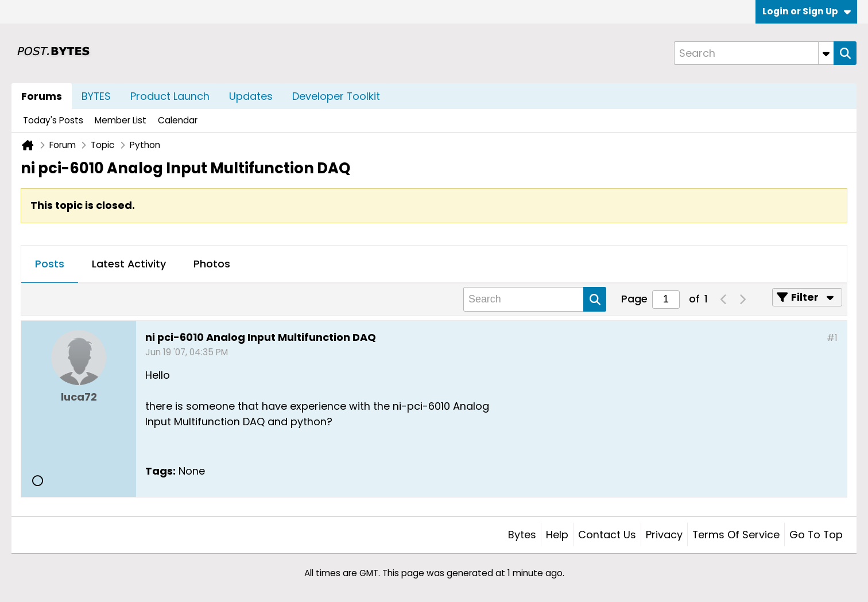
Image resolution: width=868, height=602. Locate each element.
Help (557, 535)
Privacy (664, 535)
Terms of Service (736, 535)
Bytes (522, 535)
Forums (42, 96)
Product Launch (170, 96)
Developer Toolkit (336, 96)
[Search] (754, 53)
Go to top (816, 535)
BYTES (96, 96)
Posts (50, 264)
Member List (121, 120)
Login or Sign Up (807, 11)
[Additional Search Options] (826, 53)
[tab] (50, 265)
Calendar (178, 120)
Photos (212, 264)
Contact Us (607, 535)
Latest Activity (129, 264)
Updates (251, 96)
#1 (832, 338)
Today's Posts (53, 120)
